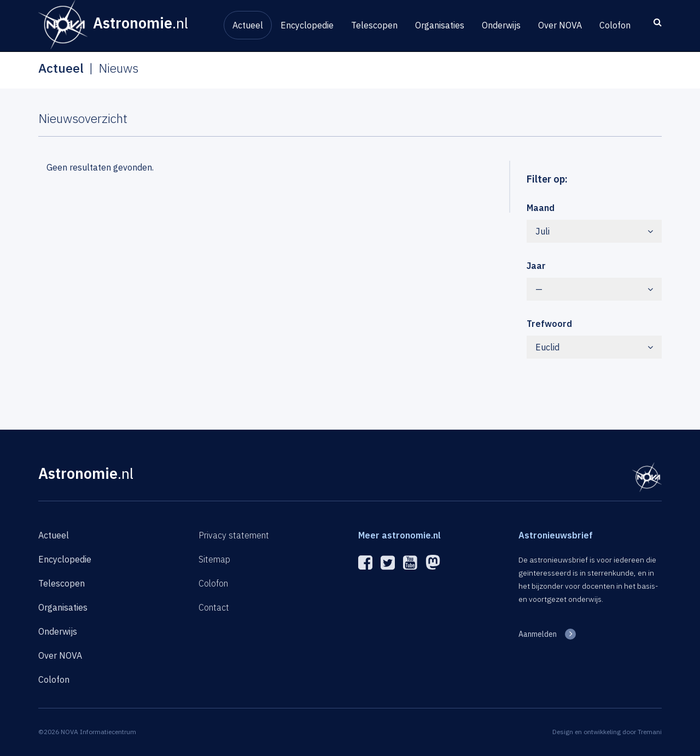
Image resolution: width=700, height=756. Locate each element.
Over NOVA (560, 25)
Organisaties (440, 25)
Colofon (615, 25)
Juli (594, 231)
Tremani (650, 732)
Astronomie (86, 473)
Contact (214, 607)
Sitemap (214, 559)
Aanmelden (538, 634)
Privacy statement (234, 535)
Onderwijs (501, 25)
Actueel (248, 25)
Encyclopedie (307, 25)
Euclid (594, 347)
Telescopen (374, 25)
